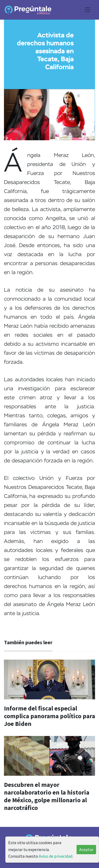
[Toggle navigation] (88, 10)
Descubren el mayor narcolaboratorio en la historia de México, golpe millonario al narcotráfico (47, 796)
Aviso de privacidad (56, 856)
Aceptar (86, 849)
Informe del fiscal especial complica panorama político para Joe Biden (49, 716)
